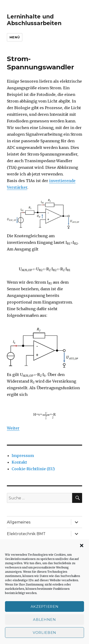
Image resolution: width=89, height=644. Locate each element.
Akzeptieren (45, 606)
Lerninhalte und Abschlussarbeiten (34, 20)
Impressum (23, 456)
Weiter (13, 428)
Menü (15, 37)
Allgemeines (19, 522)
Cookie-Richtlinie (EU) (33, 469)
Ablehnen (44, 619)
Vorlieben (44, 633)
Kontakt (19, 462)
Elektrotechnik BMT (26, 534)
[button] (82, 546)
